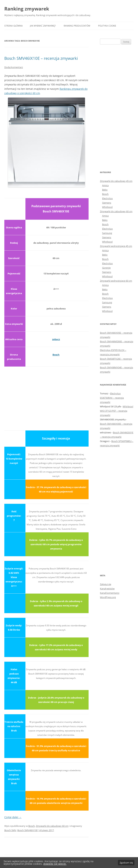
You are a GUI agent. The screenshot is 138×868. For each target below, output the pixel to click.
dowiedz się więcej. (55, 864)
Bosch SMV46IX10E (28, 830)
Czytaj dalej (13, 817)
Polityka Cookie (107, 26)
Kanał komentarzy (110, 593)
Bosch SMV (10, 830)
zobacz (56, 339)
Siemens (107, 203)
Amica (105, 185)
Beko (105, 190)
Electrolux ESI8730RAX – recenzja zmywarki (112, 398)
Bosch (56, 355)
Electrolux (107, 198)
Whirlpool (107, 207)
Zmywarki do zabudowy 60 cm (52, 826)
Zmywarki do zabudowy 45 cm (116, 181)
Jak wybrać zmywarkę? (43, 26)
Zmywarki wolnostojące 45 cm (116, 246)
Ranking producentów (77, 26)
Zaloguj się (106, 584)
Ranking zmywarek (27, 9)
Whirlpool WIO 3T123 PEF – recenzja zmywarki (117, 411)
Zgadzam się (126, 863)
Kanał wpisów (107, 589)
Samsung (107, 233)
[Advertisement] (46, 396)
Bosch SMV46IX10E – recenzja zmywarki (41, 58)
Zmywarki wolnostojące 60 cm (116, 281)
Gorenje (106, 268)
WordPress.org (108, 597)
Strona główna (14, 26)
